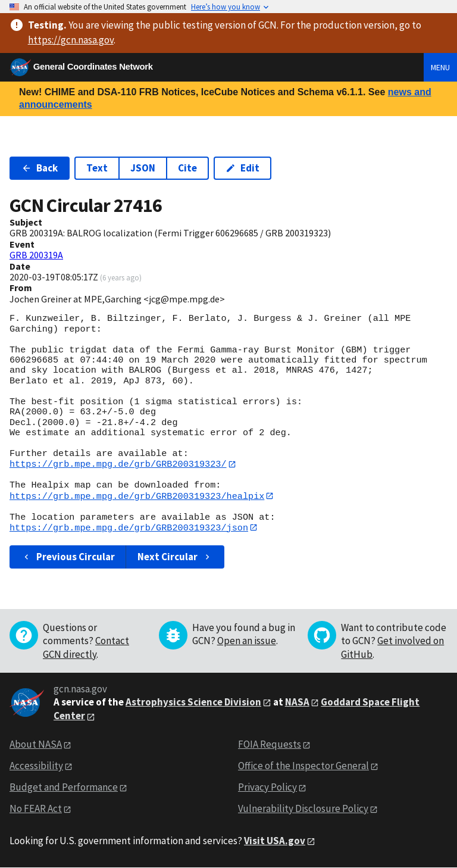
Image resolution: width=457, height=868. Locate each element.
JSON (143, 168)
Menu (440, 67)
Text (97, 168)
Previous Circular (68, 558)
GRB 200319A (36, 255)
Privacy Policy (267, 788)
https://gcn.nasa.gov (71, 40)
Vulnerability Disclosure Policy (303, 809)
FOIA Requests (270, 745)
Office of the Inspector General (303, 766)
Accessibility (36, 766)
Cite (187, 168)
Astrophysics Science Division (193, 702)
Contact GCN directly (86, 648)
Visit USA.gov (275, 841)
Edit (242, 168)
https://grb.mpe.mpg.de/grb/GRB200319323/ (118, 464)
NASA (297, 702)
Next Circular (175, 558)
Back (40, 168)
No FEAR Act (36, 809)
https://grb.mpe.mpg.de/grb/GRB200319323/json (129, 528)
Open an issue (247, 642)
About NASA (36, 745)
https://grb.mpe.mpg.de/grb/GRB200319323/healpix (137, 496)
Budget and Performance (64, 788)
